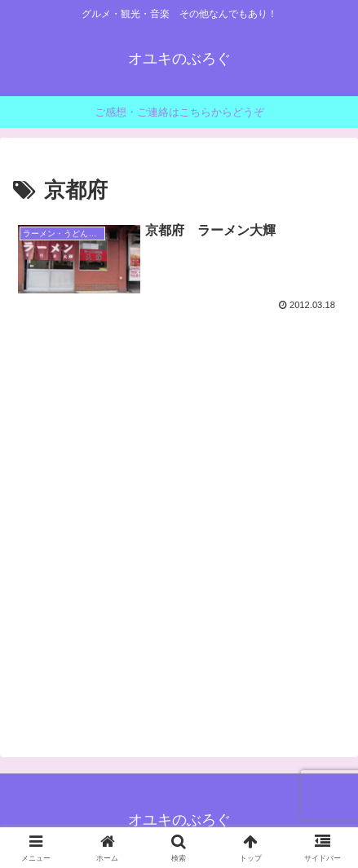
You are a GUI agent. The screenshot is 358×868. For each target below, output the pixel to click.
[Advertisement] (179, 534)
